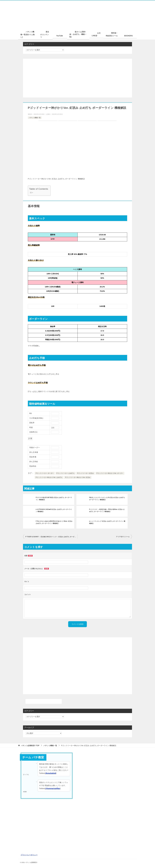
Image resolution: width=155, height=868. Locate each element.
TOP (30, 745)
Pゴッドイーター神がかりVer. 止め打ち (49, 477)
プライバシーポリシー (29, 855)
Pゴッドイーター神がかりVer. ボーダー (110, 473)
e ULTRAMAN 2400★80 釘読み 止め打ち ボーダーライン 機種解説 (54, 510)
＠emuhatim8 (51, 773)
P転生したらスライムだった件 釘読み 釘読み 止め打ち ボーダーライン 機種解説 (107, 498)
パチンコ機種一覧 (35, 117)
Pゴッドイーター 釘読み (85, 473)
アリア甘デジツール (123, 537)
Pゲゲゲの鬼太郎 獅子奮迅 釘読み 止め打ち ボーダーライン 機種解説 (54, 498)
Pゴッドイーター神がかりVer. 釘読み (78, 477)
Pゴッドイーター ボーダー (45, 473)
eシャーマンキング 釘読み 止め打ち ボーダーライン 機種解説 (107, 522)
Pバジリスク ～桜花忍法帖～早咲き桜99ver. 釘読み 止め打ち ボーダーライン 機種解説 (107, 510)
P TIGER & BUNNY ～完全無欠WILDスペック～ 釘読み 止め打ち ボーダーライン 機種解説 (51, 537)
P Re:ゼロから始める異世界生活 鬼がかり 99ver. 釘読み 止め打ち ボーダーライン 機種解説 (54, 522)
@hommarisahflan (53, 788)
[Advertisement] (77, 78)
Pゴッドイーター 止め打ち (66, 473)
